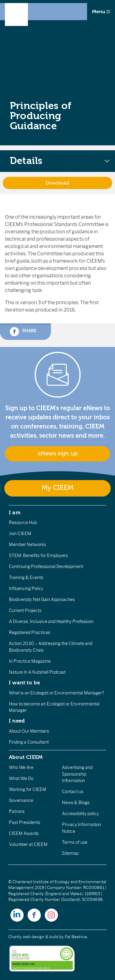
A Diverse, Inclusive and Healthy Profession (51, 621)
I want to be (25, 683)
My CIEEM (58, 488)
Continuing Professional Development (46, 567)
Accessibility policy (80, 814)
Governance (21, 800)
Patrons (17, 811)
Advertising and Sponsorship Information (77, 774)
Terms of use (75, 842)
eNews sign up (58, 454)
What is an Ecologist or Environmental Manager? (56, 693)
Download (57, 183)
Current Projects (25, 610)
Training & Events (26, 577)
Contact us (73, 792)
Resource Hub (23, 523)
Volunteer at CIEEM (28, 844)
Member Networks (27, 545)
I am (15, 512)
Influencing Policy (26, 588)
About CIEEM (26, 757)
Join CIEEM (20, 534)
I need (17, 721)
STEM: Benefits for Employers (38, 556)
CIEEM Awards (24, 833)
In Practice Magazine (30, 661)
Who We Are (21, 767)
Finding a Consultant (29, 742)
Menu (101, 12)
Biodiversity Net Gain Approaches (42, 599)
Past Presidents (25, 822)
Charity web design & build (33, 937)
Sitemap (70, 853)
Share (23, 332)
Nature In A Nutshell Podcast (37, 672)
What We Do (21, 778)
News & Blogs (76, 803)
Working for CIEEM (28, 789)
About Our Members (29, 731)
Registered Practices (30, 632)
